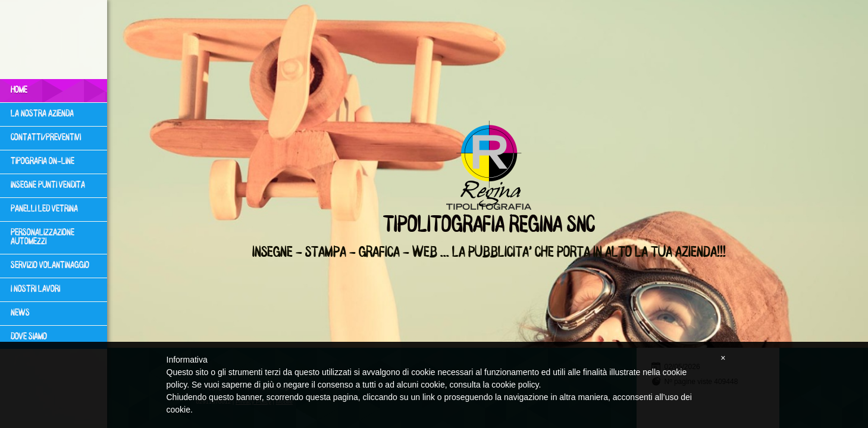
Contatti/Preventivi (46, 138)
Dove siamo (29, 337)
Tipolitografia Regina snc (489, 226)
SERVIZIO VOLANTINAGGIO (50, 266)
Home (19, 91)
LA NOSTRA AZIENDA (42, 114)
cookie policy (515, 385)
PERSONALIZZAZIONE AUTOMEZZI (43, 238)
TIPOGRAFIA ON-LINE (43, 162)
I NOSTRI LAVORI (35, 290)
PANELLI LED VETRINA (44, 210)
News (20, 314)
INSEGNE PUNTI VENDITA (48, 186)
